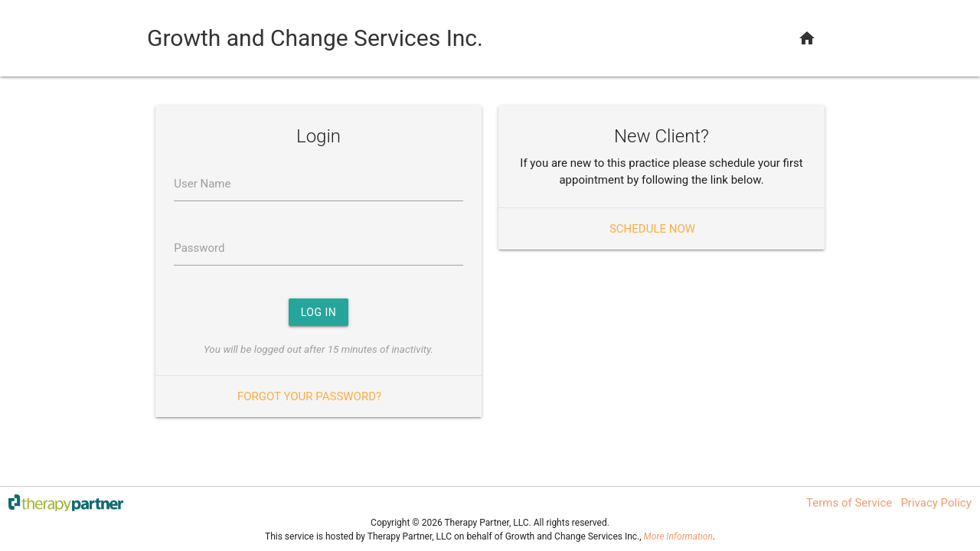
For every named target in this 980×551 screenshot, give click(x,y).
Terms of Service (849, 503)
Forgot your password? (309, 396)
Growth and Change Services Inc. (315, 38)
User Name (202, 184)
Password (199, 248)
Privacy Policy (936, 503)
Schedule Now (652, 229)
